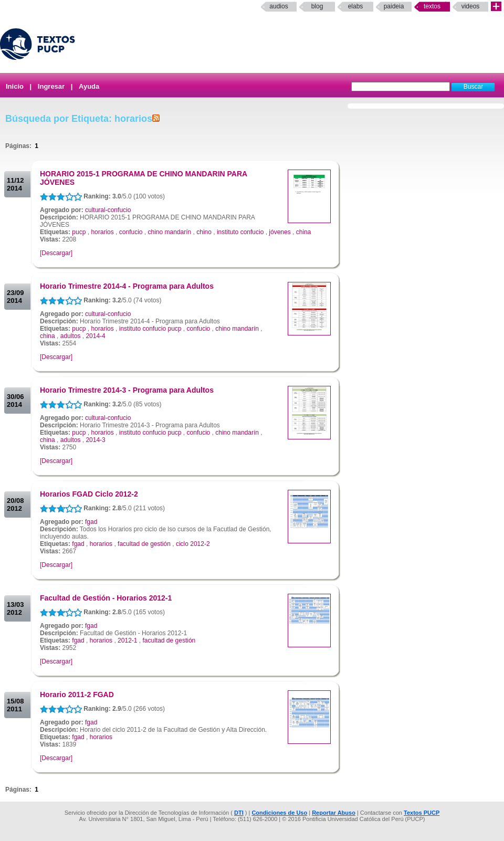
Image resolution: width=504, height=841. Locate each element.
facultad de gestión (144, 544)
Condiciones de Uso (279, 813)
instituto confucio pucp (150, 329)
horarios (102, 232)
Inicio (15, 86)
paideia (394, 6)
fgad (91, 522)
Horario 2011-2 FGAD (77, 695)
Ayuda (89, 86)
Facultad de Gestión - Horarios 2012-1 (106, 598)
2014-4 (95, 336)
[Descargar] (56, 253)
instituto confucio (240, 232)
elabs (356, 6)
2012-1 (127, 640)
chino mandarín (170, 232)
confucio (131, 232)
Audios (279, 6)
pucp (79, 232)
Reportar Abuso (334, 813)
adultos (71, 336)
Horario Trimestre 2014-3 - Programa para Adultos (127, 390)
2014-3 (95, 440)
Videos (471, 6)
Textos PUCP (422, 813)
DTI (239, 813)
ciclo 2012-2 (193, 544)
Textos (432, 6)
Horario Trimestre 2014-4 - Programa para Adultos (127, 286)
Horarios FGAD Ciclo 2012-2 (89, 494)
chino (204, 232)
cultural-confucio (108, 210)
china (304, 232)
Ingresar (51, 86)
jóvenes (280, 232)
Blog (317, 6)
